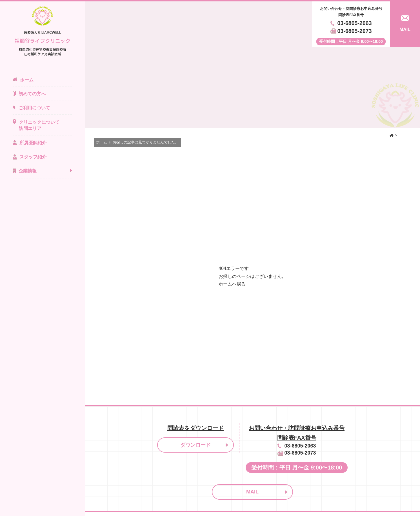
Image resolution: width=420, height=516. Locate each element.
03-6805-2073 (355, 31)
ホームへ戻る (232, 284)
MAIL (252, 492)
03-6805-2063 (355, 23)
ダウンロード (195, 445)
